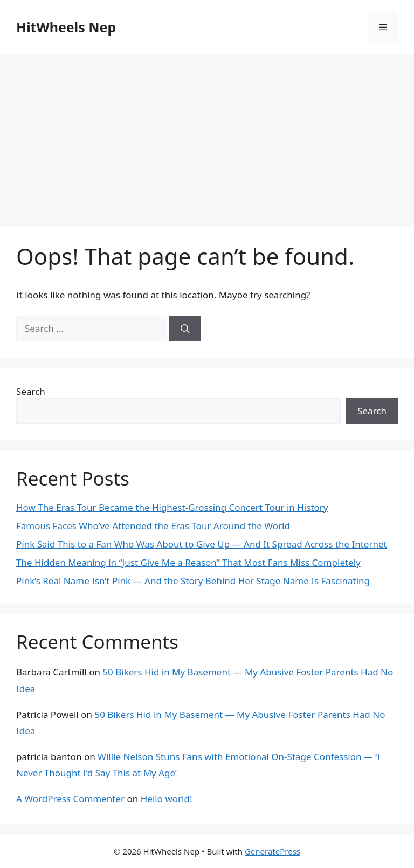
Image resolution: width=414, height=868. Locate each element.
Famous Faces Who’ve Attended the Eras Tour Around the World (153, 526)
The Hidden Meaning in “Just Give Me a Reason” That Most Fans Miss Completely (188, 562)
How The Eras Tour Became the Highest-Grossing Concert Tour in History (172, 507)
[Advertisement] (207, 135)
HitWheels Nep (66, 27)
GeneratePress (272, 851)
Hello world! (167, 799)
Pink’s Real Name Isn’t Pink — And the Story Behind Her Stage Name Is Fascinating (193, 581)
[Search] (185, 329)
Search (31, 391)
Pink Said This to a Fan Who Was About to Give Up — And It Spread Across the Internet (202, 544)
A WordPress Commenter (70, 799)
